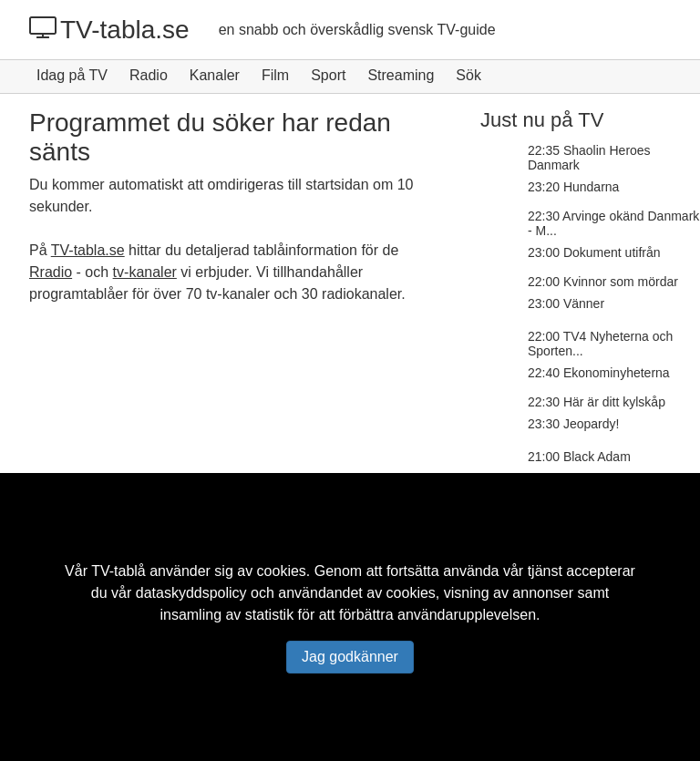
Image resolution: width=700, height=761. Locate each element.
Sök (468, 75)
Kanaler (215, 75)
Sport (328, 75)
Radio (149, 75)
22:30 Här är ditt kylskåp (597, 402)
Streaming (401, 75)
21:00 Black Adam (579, 457)
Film (275, 75)
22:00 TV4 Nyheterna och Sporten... (600, 344)
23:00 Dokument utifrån (594, 252)
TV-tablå (118, 571)
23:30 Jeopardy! (573, 424)
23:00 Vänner (566, 303)
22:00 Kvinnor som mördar (603, 282)
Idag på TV (72, 75)
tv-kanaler (145, 272)
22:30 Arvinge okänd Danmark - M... (613, 223)
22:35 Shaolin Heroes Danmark (589, 158)
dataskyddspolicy (191, 593)
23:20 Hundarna (573, 187)
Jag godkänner (350, 657)
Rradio (51, 272)
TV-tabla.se (109, 29)
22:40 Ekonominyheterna (599, 373)
